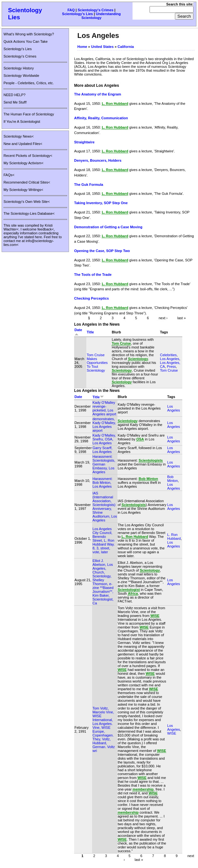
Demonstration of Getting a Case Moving (108, 227)
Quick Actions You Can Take (26, 41)
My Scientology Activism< (23, 163)
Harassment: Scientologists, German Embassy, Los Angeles (104, 464)
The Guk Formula (89, 185)
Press (171, 366)
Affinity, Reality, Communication (101, 118)
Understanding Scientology (101, 16)
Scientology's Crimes (95, 10)
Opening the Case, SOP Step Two (102, 251)
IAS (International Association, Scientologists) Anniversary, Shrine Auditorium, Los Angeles (105, 507)
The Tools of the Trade (93, 275)
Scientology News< (19, 136)
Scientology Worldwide (21, 76)
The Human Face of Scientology (29, 114)
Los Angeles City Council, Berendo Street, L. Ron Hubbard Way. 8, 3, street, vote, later (103, 540)
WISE (172, 733)
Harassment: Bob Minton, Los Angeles (102, 483)
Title (90, 332)
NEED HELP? (14, 95)
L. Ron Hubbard (174, 537)
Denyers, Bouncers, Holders (98, 160)
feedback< (46, 229)
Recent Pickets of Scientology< (28, 156)
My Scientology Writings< (23, 190)
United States (102, 47)
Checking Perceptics (91, 298)
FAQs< (9, 175)
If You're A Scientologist (22, 122)
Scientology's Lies (77, 14)
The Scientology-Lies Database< (29, 213)
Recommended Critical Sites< (27, 182)
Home (82, 47)
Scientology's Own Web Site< (27, 202)
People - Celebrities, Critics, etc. (29, 83)
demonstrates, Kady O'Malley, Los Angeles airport (104, 425)
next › (163, 318)
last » (182, 318)
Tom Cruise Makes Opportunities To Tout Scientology (97, 363)
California (126, 47)
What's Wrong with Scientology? (29, 34)
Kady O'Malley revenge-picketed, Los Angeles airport (104, 408)
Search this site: (180, 4)
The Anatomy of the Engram (98, 94)
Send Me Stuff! (15, 102)
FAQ (71, 10)
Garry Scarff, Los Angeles (102, 450)
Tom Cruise (169, 370)
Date (78, 397)
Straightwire (84, 142)
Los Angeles (170, 359)
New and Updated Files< (23, 144)
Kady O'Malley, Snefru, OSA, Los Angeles (104, 439)
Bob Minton (172, 479)
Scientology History (19, 68)
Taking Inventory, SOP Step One (101, 203)
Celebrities (168, 355)
